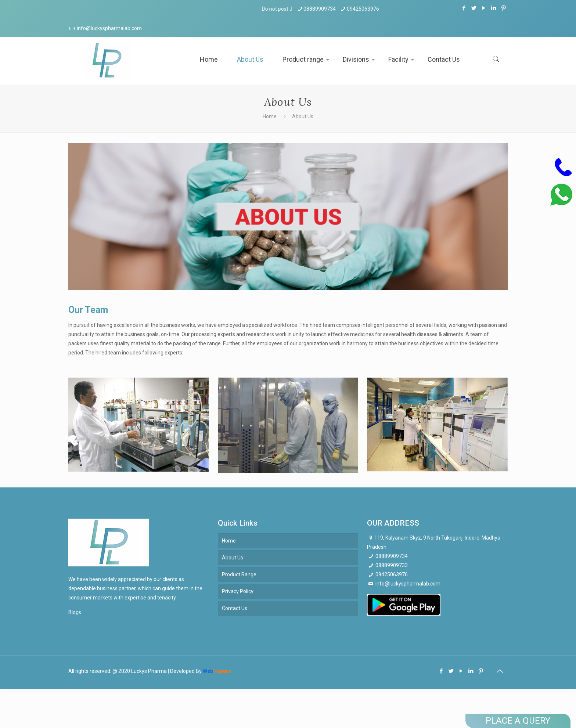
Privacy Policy (238, 591)
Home (270, 116)
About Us (233, 558)
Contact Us (235, 608)
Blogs (75, 612)
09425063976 (363, 9)
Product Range (239, 574)
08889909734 (320, 9)
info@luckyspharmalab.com (109, 28)
